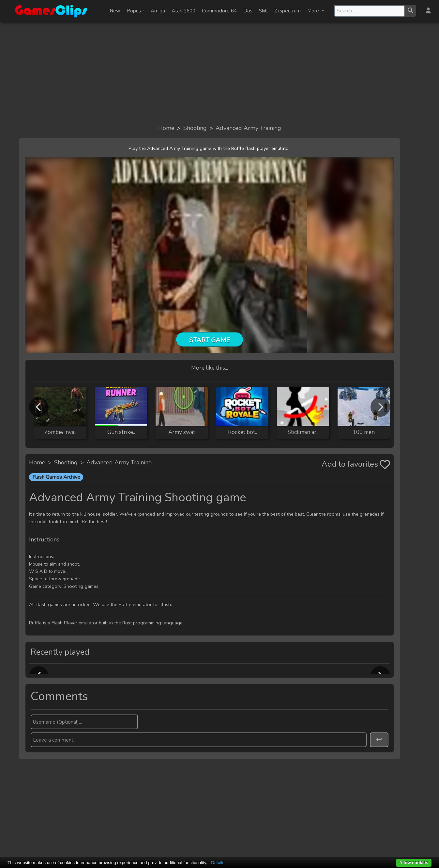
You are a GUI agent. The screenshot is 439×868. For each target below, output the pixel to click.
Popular (136, 11)
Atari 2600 (183, 11)
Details (218, 863)
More (314, 11)
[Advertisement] (219, 72)
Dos (248, 11)
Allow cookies (414, 863)
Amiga (158, 11)
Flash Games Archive (56, 477)
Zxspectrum (288, 11)
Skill (263, 11)
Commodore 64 (219, 11)
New (115, 11)
